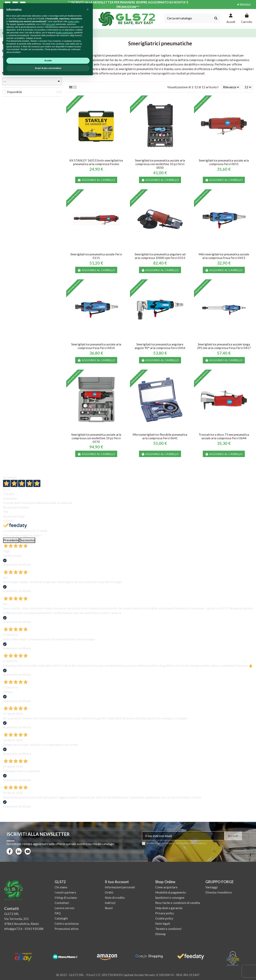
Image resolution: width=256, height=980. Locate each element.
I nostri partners (65, 892)
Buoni (109, 908)
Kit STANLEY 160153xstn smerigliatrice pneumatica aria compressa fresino (96, 162)
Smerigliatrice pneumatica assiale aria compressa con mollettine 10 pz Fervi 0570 (96, 438)
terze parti (51, 926)
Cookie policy (164, 918)
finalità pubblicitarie (64, 934)
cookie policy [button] (73, 923)
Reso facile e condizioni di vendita (178, 903)
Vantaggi (211, 887)
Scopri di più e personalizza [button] (48, 970)
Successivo (27, 540)
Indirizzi (110, 903)
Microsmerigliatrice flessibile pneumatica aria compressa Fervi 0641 (160, 436)
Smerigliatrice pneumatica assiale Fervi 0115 (96, 256)
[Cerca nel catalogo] (216, 18)
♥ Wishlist (244, 4)
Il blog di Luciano (66, 898)
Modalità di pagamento (171, 892)
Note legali (163, 923)
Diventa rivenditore (219, 892)
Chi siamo (61, 887)
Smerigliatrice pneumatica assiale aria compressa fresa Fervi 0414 (96, 346)
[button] (88, 911)
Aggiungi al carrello (96, 180)
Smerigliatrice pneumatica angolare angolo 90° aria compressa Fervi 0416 (160, 346)
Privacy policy (165, 913)
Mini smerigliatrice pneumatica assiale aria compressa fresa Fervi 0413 (224, 256)
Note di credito (115, 898)
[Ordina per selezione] (231, 87)
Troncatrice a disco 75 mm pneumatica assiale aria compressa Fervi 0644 (224, 436)
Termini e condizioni (168, 929)
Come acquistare (166, 887)
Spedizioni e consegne (170, 898)
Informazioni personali (120, 887)
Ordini (109, 892)
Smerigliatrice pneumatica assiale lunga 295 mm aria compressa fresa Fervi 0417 (224, 346)
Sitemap (160, 934)
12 (248, 87)
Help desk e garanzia (169, 908)
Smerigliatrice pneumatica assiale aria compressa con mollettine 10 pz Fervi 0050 (160, 164)
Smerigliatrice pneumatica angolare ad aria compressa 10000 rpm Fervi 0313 (160, 256)
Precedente (11, 540)
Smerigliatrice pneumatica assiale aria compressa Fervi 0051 (224, 162)
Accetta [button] (48, 962)
